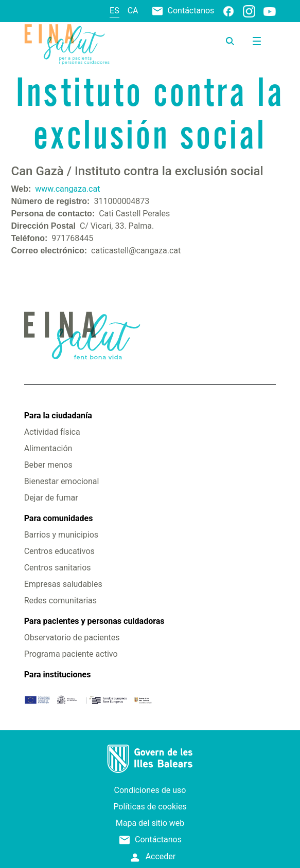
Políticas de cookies (150, 807)
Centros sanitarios (58, 568)
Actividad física (52, 432)
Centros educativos (59, 551)
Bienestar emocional (62, 481)
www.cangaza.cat (67, 189)
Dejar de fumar (51, 498)
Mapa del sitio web (150, 823)
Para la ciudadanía (58, 415)
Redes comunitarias (60, 601)
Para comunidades (59, 518)
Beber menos (48, 465)
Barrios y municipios (61, 535)
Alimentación (48, 448)
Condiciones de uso (150, 790)
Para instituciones (58, 675)
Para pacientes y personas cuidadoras (94, 621)
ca (133, 11)
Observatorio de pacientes (72, 638)
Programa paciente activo (71, 654)
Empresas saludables (63, 584)
